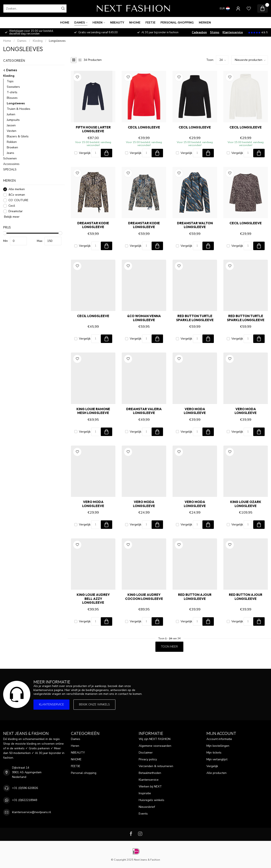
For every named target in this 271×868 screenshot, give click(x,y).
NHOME (135, 23)
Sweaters (13, 87)
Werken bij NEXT (150, 786)
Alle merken (17, 189)
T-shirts (12, 92)
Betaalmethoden (150, 773)
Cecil (12, 206)
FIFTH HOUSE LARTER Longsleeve (93, 129)
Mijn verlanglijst (217, 759)
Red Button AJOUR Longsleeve (195, 597)
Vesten (12, 131)
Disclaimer (146, 753)
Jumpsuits (13, 120)
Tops (10, 81)
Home (65, 23)
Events (143, 814)
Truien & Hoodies (19, 109)
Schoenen (10, 158)
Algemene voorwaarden (155, 746)
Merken (205, 23)
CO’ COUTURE (18, 200)
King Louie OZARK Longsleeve (246, 504)
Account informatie (219, 739)
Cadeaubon (199, 32)
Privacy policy (148, 759)
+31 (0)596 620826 (25, 788)
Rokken (12, 142)
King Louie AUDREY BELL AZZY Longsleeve (93, 599)
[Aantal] (95, 153)
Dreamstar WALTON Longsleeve (195, 225)
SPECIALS (10, 169)
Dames (80, 23)
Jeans (10, 153)
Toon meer (169, 647)
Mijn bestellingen (218, 746)
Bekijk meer (11, 217)
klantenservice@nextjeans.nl (32, 812)
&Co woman (17, 195)
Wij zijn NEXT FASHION (155, 739)
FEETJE (150, 23)
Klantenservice (233, 32)
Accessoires (11, 164)
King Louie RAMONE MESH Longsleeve (93, 411)
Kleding (38, 41)
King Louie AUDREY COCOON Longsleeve (144, 597)
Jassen (11, 125)
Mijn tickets (214, 753)
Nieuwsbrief (147, 807)
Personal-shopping (177, 23)
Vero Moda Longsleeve (195, 411)
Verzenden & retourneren (156, 766)
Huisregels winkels (151, 800)
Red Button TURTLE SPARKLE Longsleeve (195, 318)
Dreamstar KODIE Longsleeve (93, 225)
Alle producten (216, 773)
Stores (215, 32)
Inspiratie (145, 793)
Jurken (11, 114)
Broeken (12, 147)
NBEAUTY (117, 23)
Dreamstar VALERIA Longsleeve (144, 411)
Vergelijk (85, 153)
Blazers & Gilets (18, 136)
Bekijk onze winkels (94, 704)
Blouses (12, 98)
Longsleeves (57, 41)
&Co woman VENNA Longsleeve (144, 318)
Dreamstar (16, 211)
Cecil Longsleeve (144, 127)
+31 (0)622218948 (25, 800)
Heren (97, 23)
